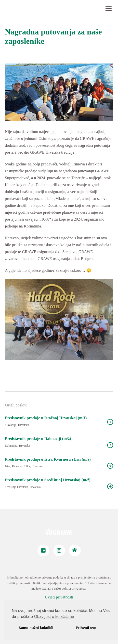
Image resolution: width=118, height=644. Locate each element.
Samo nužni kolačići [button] (36, 628)
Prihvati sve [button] (86, 628)
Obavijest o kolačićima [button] (54, 617)
